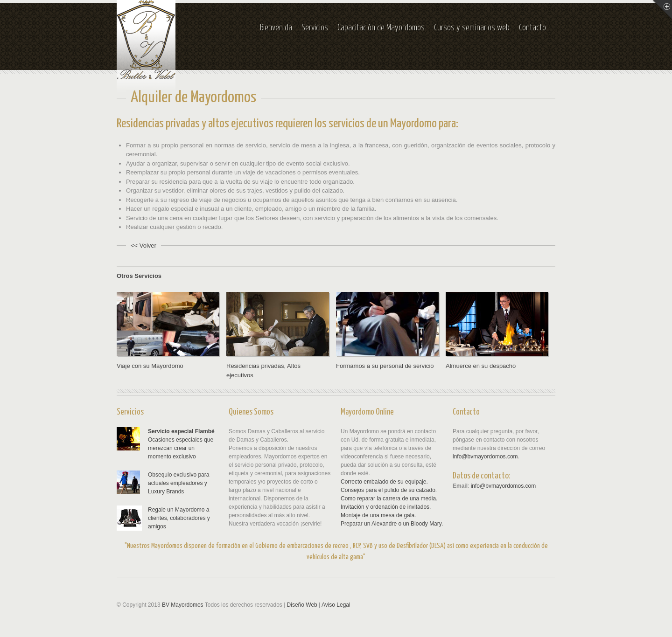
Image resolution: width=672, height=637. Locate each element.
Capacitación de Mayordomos (381, 28)
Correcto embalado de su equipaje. (384, 482)
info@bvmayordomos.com (485, 457)
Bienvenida (276, 28)
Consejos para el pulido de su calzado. (389, 490)
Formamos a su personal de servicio (385, 366)
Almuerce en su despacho (481, 366)
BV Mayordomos (183, 605)
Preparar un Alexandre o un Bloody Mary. (392, 524)
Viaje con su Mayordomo (150, 366)
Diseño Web (302, 605)
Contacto (532, 28)
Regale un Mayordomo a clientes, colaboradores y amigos (179, 518)
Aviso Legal (336, 605)
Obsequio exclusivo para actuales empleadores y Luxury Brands (178, 483)
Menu (662, 10)
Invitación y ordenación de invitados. (386, 507)
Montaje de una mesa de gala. (378, 515)
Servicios (315, 28)
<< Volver (143, 246)
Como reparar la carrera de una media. (389, 499)
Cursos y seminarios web (472, 28)
